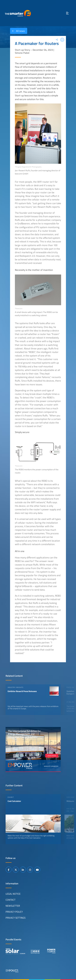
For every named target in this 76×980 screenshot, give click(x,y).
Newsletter (13, 906)
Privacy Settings (16, 918)
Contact (11, 900)
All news (17, 31)
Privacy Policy (14, 912)
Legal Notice (13, 894)
